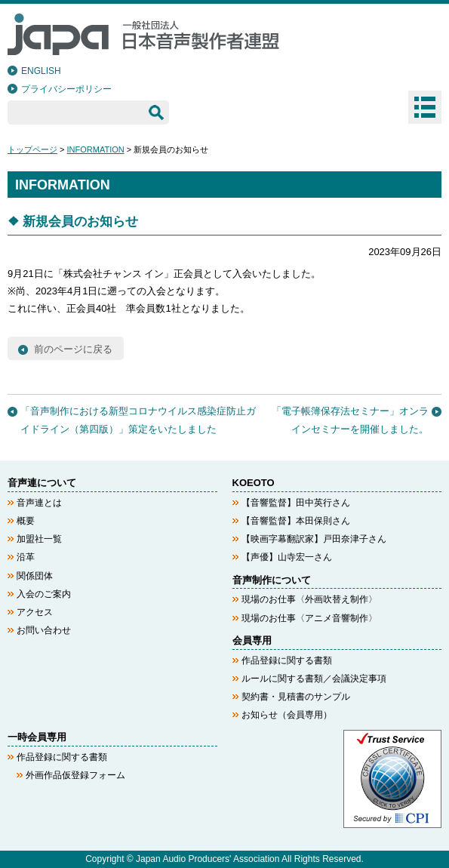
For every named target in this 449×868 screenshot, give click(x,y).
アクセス (35, 612)
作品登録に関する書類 (287, 660)
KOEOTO (254, 483)
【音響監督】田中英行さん (296, 503)
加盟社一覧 (39, 539)
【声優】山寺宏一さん (287, 557)
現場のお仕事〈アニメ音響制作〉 (309, 618)
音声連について (42, 483)
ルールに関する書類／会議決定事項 (314, 679)
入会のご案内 (44, 594)
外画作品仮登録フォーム (75, 775)
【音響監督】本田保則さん (296, 521)
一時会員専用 (37, 737)
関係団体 (35, 576)
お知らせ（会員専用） (287, 715)
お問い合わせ (44, 630)
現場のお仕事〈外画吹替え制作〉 (309, 599)
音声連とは (39, 503)
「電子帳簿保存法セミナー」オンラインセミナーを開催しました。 (350, 420)
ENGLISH (41, 71)
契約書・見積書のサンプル (296, 697)
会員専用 (252, 640)
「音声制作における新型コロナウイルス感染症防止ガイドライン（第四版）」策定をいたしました (138, 420)
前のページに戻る (73, 349)
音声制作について (272, 580)
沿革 (26, 557)
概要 (26, 521)
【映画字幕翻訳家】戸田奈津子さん (314, 539)
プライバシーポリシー (66, 89)
